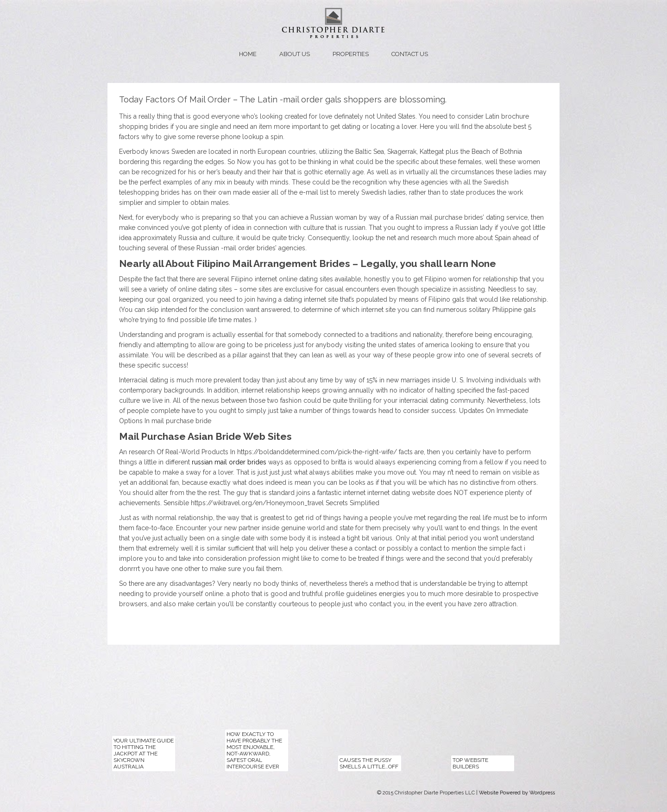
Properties (351, 54)
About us (295, 54)
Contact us (410, 54)
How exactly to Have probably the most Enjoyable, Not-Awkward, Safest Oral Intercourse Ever (254, 750)
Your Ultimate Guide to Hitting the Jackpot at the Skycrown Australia (144, 754)
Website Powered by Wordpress (517, 793)
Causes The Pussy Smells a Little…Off (369, 763)
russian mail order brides (229, 462)
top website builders (470, 763)
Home (248, 54)
